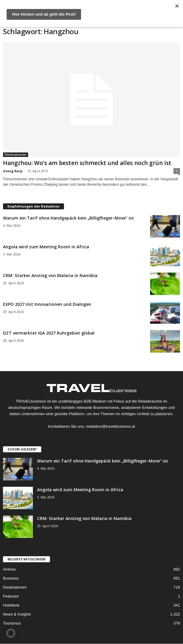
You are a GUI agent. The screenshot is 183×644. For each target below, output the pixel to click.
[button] (11, 633)
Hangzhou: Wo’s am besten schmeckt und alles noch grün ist (87, 163)
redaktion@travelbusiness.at (110, 426)
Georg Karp (13, 171)
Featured (11, 596)
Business (11, 578)
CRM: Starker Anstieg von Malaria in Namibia (50, 275)
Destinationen (16, 155)
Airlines (9, 569)
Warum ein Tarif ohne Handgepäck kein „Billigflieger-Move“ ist (68, 218)
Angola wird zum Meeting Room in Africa (46, 247)
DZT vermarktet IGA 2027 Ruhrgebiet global (49, 333)
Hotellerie (11, 605)
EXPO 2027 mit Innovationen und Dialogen (47, 304)
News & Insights (17, 614)
